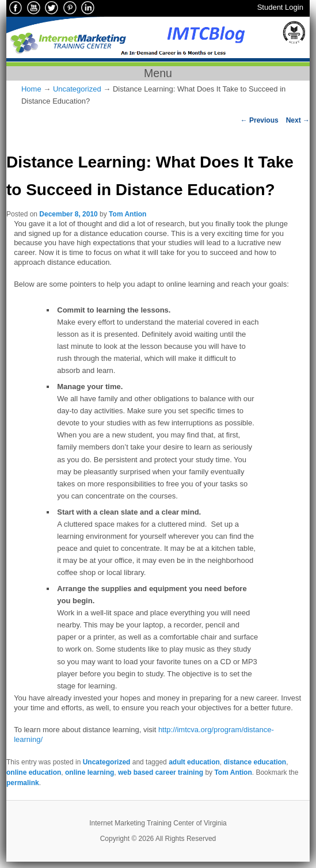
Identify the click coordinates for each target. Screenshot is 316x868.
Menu (158, 73)
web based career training (161, 772)
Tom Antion (127, 214)
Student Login (280, 7)
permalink (23, 783)
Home (31, 89)
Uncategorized (77, 89)
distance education (255, 762)
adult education (194, 762)
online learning (90, 772)
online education (34, 772)
